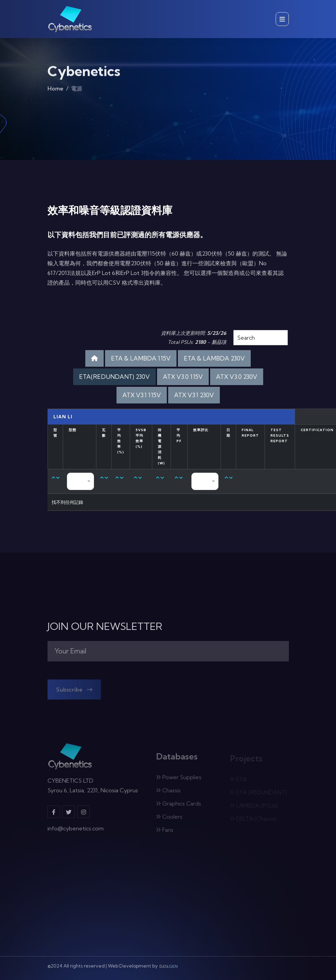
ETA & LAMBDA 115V (141, 358)
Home (55, 90)
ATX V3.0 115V (183, 377)
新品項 (219, 342)
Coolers (169, 819)
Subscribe (74, 692)
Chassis (168, 793)
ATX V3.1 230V (194, 395)
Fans (165, 832)
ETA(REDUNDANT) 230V (114, 377)
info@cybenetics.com (76, 831)
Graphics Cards (179, 806)
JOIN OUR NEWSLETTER (105, 626)
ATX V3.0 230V (237, 377)
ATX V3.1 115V (142, 395)
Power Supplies (179, 779)
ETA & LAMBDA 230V (214, 358)
